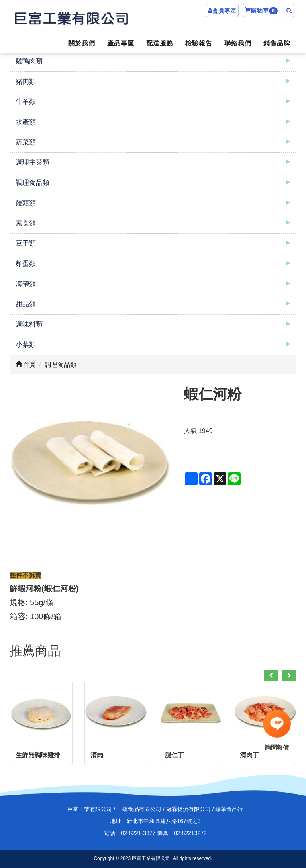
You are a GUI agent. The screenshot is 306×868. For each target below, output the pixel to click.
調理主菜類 (32, 162)
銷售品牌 (277, 43)
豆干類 (26, 243)
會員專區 (224, 11)
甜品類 (26, 304)
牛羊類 (26, 102)
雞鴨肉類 (29, 61)
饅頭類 (26, 203)
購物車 (261, 11)
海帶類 (26, 284)
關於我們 (82, 43)
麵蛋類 (26, 264)
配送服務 (160, 43)
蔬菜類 (26, 142)
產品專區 (121, 43)
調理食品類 (32, 183)
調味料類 (29, 324)
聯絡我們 (238, 43)
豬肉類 (26, 82)
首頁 (25, 365)
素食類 (26, 223)
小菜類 (26, 345)
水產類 (26, 122)
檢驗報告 (199, 43)
